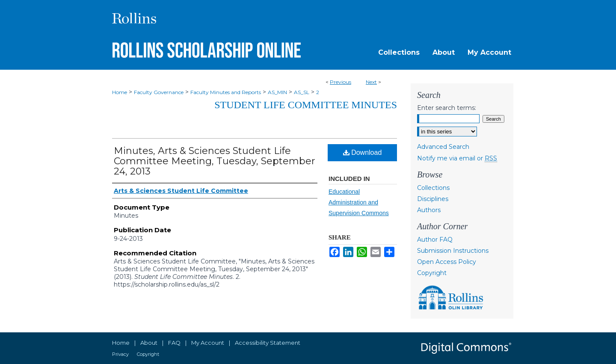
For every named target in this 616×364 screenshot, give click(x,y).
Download (363, 152)
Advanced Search (443, 147)
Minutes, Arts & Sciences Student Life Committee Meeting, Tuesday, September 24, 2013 (215, 161)
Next (371, 82)
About (149, 343)
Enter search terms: (447, 108)
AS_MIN (277, 92)
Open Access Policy (447, 262)
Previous (341, 82)
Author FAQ (435, 240)
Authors (429, 210)
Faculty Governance (159, 92)
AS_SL (302, 92)
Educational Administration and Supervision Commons (359, 202)
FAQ (174, 343)
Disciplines (433, 199)
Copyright (432, 273)
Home (120, 92)
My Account (208, 343)
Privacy (120, 354)
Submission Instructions (453, 251)
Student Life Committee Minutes (306, 105)
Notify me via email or (457, 158)
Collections (433, 188)
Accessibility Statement (268, 343)
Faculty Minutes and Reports (226, 92)
